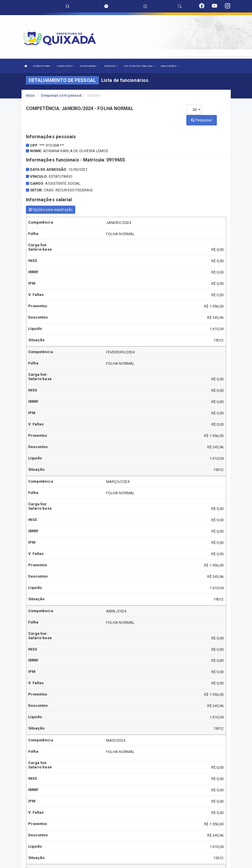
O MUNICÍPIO (65, 66)
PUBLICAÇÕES (169, 66)
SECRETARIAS (89, 66)
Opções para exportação (51, 210)
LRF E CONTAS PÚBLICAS (139, 66)
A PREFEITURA (42, 66)
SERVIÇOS (111, 66)
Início (31, 95)
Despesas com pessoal (61, 95)
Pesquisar (202, 120)
